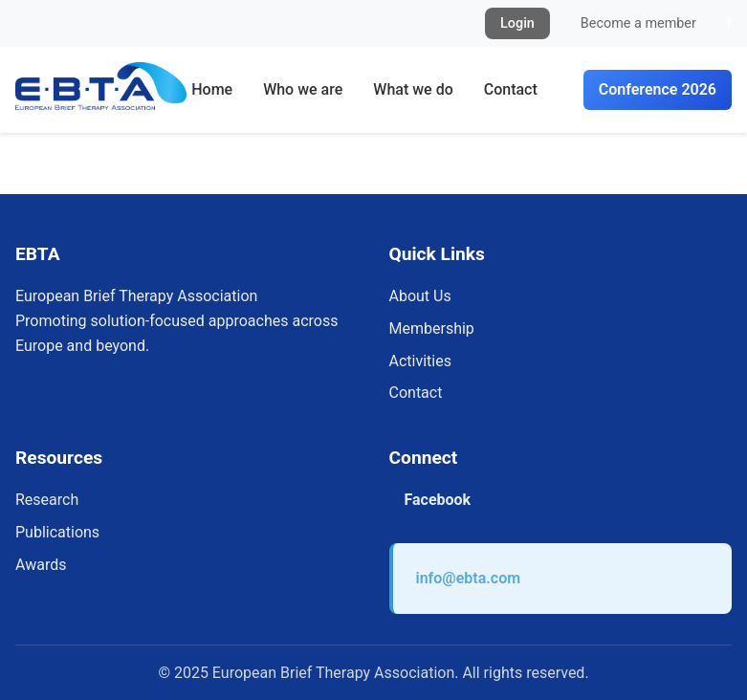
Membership (432, 328)
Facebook (438, 500)
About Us (420, 296)
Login (517, 23)
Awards (41, 565)
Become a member (638, 23)
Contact (511, 89)
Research (47, 500)
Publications (57, 532)
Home (212, 89)
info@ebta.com (469, 578)
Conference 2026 (658, 89)
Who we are (303, 89)
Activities (420, 361)
